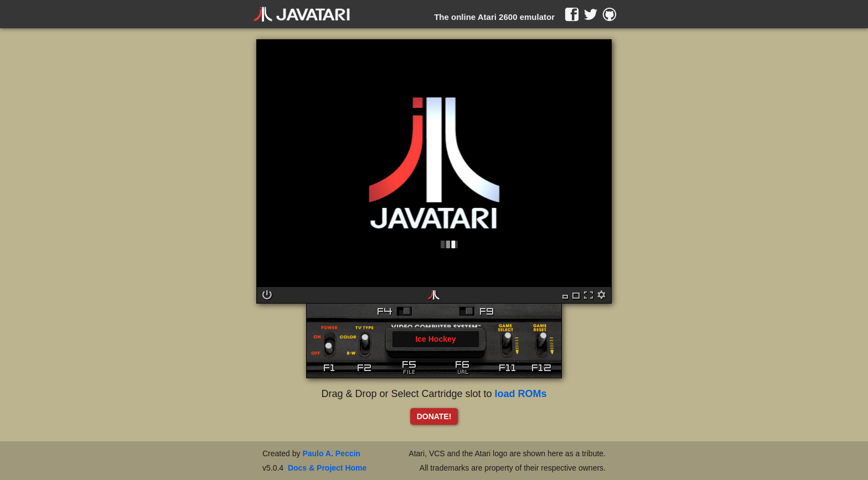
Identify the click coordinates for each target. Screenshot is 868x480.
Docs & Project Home (327, 468)
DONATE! (434, 416)
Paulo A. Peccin (331, 453)
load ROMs (521, 394)
